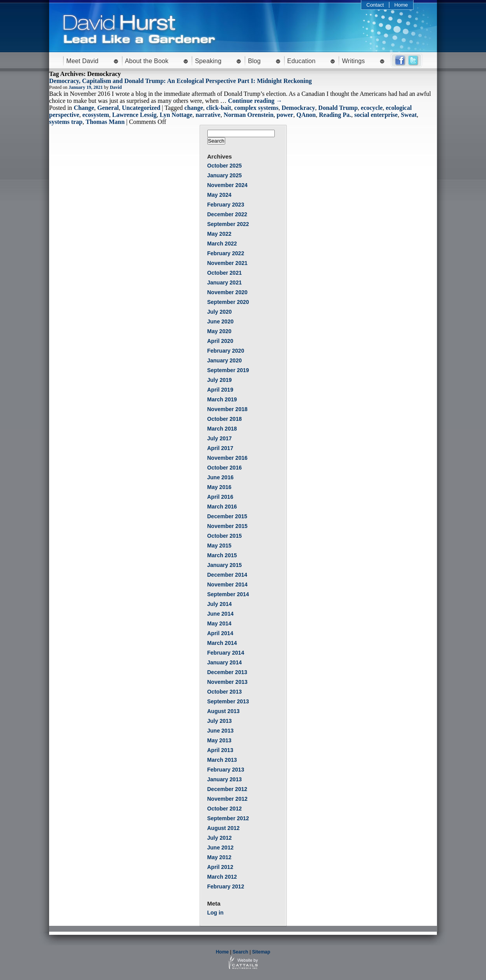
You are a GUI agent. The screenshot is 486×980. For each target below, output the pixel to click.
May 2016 (219, 487)
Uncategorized (141, 108)
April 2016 (220, 497)
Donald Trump (338, 108)
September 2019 (228, 370)
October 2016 (225, 468)
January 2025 (225, 175)
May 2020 (219, 331)
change (194, 108)
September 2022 (228, 224)
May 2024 (219, 195)
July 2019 (220, 380)
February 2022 (226, 253)
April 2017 (220, 448)
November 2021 (228, 263)
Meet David (82, 61)
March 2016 (222, 507)
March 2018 (222, 429)
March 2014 (222, 643)
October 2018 (225, 419)
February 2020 (226, 351)
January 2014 (225, 662)
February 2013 (226, 770)
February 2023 (226, 205)
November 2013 (228, 682)
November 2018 (228, 409)
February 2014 (226, 653)
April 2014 (220, 633)
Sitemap (261, 952)
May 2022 (219, 234)
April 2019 (220, 390)
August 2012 (224, 828)
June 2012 (221, 848)
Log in (216, 913)
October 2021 (225, 273)
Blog (254, 61)
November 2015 (228, 526)
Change (84, 108)
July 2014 (220, 604)
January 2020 (225, 360)
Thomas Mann (105, 122)
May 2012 (219, 857)
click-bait (219, 108)
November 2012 (228, 799)
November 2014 (228, 584)
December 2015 (227, 516)
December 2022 (227, 214)
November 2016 (228, 458)
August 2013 (224, 711)
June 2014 (221, 614)
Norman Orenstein (249, 115)
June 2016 (221, 477)
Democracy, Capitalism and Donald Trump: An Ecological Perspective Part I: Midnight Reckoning (180, 81)
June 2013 (221, 731)
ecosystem (95, 115)
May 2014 (219, 623)
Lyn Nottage (176, 115)
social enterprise (376, 115)
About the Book (147, 61)
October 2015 (225, 536)
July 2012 (220, 838)
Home (401, 5)
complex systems (256, 108)
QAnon (306, 115)
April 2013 (220, 750)
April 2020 (220, 341)
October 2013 (225, 692)
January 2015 (225, 565)
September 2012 (228, 818)
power (285, 115)
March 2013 (222, 760)
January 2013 (225, 779)
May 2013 (219, 740)
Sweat (409, 115)
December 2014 (227, 575)
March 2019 (222, 399)
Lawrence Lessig (134, 115)
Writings (353, 61)
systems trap (66, 122)
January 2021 (225, 283)
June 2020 (221, 321)
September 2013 (228, 701)
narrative (208, 115)
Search (240, 952)
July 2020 (220, 312)
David (116, 87)
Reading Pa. (335, 115)
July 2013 (220, 721)
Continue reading (255, 101)
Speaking (208, 61)
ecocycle (372, 108)
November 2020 (228, 292)
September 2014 (228, 594)
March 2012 (222, 877)
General (108, 108)
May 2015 (219, 546)
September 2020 (228, 302)
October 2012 (225, 809)
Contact (375, 5)
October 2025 (225, 166)
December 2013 (227, 672)
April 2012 (220, 867)
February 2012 (226, 886)
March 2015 (222, 555)
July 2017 (220, 438)
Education (301, 61)
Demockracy (298, 108)
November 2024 (228, 185)
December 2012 (227, 789)
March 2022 (222, 244)
